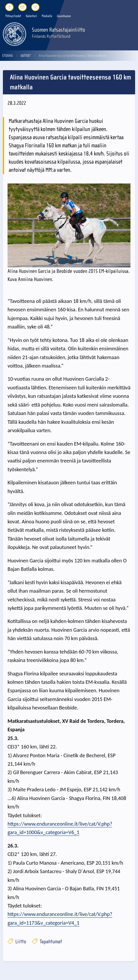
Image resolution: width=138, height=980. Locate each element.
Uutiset (26, 56)
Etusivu (8, 56)
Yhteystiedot (13, 16)
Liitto (17, 942)
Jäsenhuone (64, 16)
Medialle (47, 16)
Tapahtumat (47, 942)
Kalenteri (31, 16)
